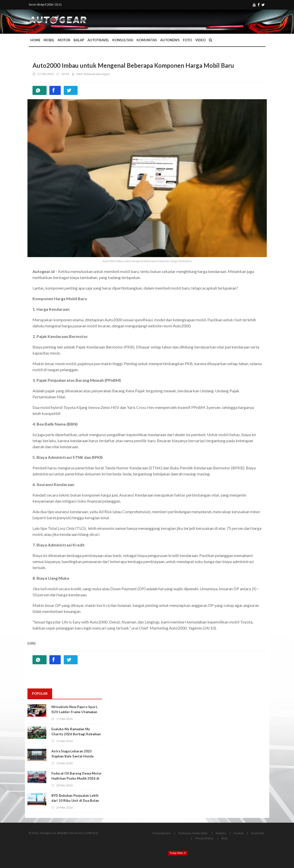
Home (35, 40)
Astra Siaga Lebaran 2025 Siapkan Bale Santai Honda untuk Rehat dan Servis (72, 756)
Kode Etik (258, 833)
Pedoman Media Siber (193, 833)
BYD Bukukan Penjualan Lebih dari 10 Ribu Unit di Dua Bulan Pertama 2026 (75, 801)
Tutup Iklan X (178, 853)
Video (200, 40)
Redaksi (221, 833)
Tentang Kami (161, 833)
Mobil (49, 40)
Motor (64, 40)
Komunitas (147, 40)
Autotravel (98, 40)
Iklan (225, 838)
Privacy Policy (204, 838)
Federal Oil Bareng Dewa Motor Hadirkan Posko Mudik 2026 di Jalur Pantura (77, 778)
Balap (79, 40)
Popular (40, 693)
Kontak (239, 833)
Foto (187, 40)
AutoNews (170, 40)
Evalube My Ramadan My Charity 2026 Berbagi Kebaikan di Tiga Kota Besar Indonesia (76, 734)
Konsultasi (123, 40)
